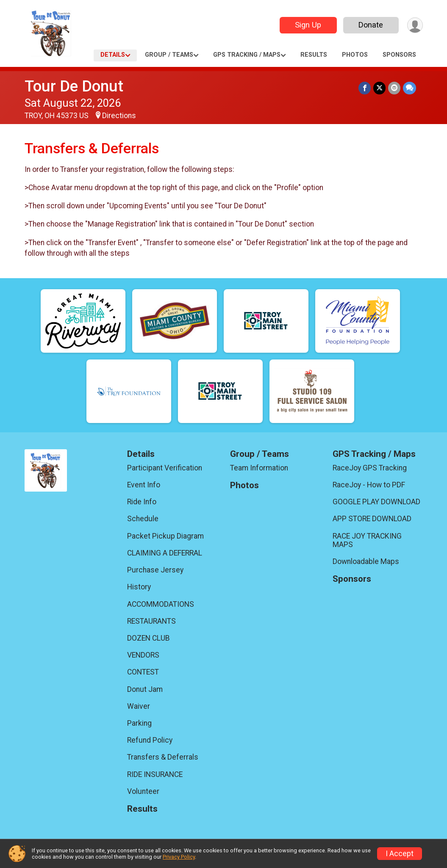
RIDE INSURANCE (155, 774)
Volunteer (143, 791)
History (139, 587)
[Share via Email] (394, 88)
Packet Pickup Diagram (165, 536)
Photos (355, 55)
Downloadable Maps (366, 561)
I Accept (400, 854)
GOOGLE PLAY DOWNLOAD (376, 502)
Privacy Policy (179, 857)
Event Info (144, 485)
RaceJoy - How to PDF (369, 485)
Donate (371, 25)
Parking (139, 723)
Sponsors (399, 55)
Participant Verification (165, 468)
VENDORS (143, 655)
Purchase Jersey (155, 570)
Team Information (259, 468)
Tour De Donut (74, 86)
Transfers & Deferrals (163, 757)
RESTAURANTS (151, 621)
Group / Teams (169, 55)
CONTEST (143, 672)
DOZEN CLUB (149, 638)
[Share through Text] (410, 88)
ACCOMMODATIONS (161, 604)
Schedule (143, 519)
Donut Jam (145, 689)
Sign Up (308, 25)
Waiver (139, 706)
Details (113, 55)
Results (314, 55)
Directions (119, 116)
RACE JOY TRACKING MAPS (367, 540)
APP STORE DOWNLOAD (372, 519)
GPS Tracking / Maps (247, 55)
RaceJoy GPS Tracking (370, 468)
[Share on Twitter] (379, 88)
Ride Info (142, 502)
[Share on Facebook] (365, 88)
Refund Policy (150, 740)
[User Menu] (415, 25)
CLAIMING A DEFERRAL (165, 553)
